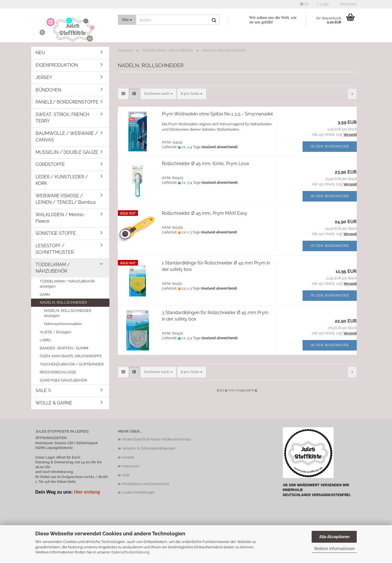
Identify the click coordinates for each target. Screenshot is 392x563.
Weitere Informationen (334, 549)
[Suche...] (127, 20)
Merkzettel (347, 4)
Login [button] (323, 4)
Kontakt (128, 457)
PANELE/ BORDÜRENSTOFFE (67, 102)
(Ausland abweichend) (220, 147)
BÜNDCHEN (48, 90)
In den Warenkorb (330, 146)
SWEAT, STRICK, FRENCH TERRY (62, 118)
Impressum (131, 466)
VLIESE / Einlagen (56, 332)
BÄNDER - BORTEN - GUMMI (64, 348)
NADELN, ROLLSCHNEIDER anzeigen (68, 313)
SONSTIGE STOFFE (56, 233)
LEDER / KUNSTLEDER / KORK (62, 180)
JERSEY (44, 77)
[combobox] (158, 94)
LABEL (46, 340)
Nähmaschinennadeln (63, 324)
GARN (45, 294)
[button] (304, 4)
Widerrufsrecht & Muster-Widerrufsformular (157, 439)
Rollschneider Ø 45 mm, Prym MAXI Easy (205, 213)
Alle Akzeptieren (334, 537)
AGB (126, 475)
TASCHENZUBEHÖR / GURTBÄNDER (72, 364)
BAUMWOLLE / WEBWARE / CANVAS (67, 137)
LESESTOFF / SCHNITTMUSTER (55, 249)
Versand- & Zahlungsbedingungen (149, 448)
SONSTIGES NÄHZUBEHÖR (63, 380)
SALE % (43, 390)
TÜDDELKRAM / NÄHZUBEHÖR (53, 268)
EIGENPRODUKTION (57, 65)
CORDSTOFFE (50, 164)
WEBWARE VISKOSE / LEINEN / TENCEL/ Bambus (66, 199)
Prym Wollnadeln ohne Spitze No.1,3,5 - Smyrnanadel (217, 114)
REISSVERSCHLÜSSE (58, 372)
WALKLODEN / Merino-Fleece (60, 218)
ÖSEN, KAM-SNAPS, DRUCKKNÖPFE (71, 356)
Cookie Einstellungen (138, 492)
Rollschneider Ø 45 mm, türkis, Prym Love (205, 164)
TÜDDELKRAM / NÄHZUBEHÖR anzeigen (67, 284)
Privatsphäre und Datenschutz (146, 484)
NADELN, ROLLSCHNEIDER (63, 302)
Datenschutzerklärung (130, 552)
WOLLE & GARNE (54, 403)
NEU (40, 53)
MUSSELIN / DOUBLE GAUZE (67, 152)
